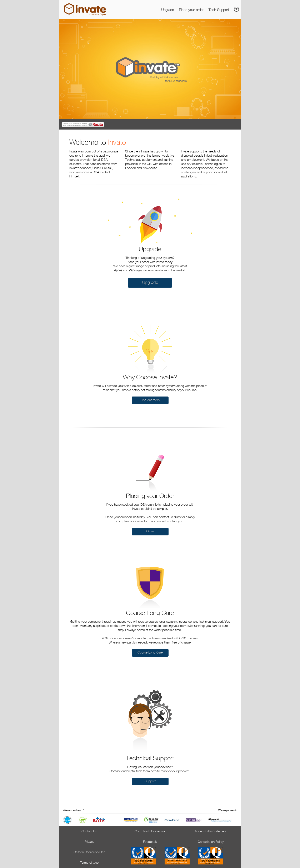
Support (150, 781)
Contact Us (89, 832)
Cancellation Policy (211, 842)
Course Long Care (150, 653)
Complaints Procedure (150, 832)
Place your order (191, 10)
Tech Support (219, 10)
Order (150, 531)
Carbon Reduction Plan (89, 852)
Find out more (150, 400)
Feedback (150, 842)
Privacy (89, 842)
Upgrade (168, 10)
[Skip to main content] (237, 8)
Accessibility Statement (211, 832)
